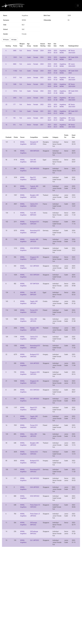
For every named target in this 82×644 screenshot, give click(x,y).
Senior (29, 51)
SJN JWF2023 (35, 363)
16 (6, 125)
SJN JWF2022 (35, 487)
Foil (21, 51)
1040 (15, 84)
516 (14, 125)
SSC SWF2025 (35, 169)
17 (6, 118)
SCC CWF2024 (35, 275)
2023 (42, 71)
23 (6, 105)
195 (14, 111)
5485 (15, 51)
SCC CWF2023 (35, 390)
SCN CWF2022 (35, 496)
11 (6, 111)
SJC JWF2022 (35, 540)
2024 (42, 51)
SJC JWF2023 (35, 399)
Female (36, 51)
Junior (29, 64)
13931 (15, 57)
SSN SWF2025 (35, 151)
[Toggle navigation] (78, 6)
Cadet (29, 57)
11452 (15, 71)
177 (14, 105)
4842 (15, 64)
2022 (42, 91)
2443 (15, 98)
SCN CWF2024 (35, 248)
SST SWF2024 (35, 284)
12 (6, 84)
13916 (15, 91)
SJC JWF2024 (35, 266)
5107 (15, 78)
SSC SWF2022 (35, 478)
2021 (42, 111)
